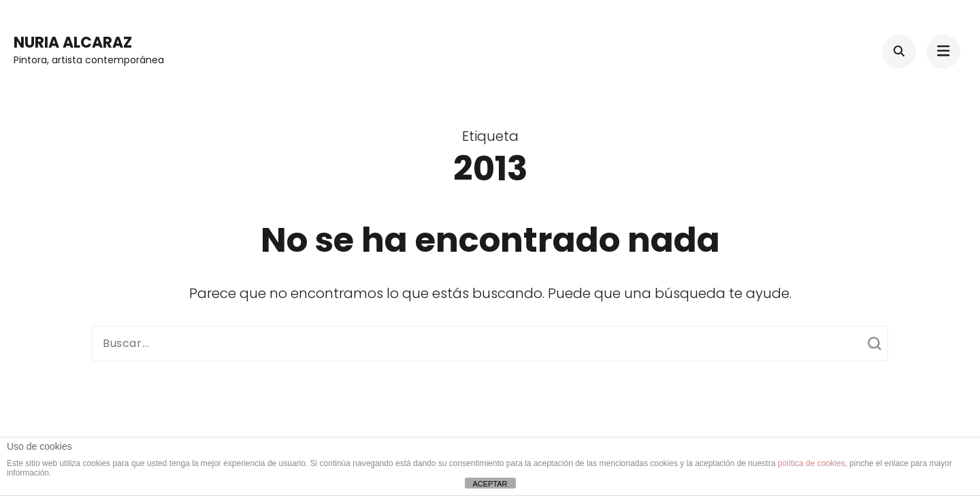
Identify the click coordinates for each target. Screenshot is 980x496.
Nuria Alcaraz (73, 43)
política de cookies (812, 463)
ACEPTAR (490, 484)
